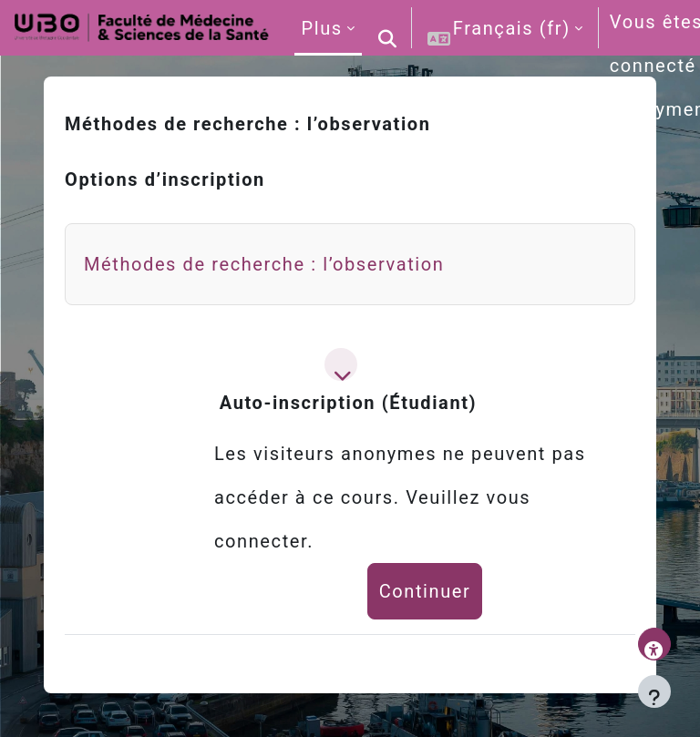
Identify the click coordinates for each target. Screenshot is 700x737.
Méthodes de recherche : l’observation (264, 264)
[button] (388, 28)
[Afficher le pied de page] (654, 691)
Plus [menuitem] (322, 28)
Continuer (425, 591)
